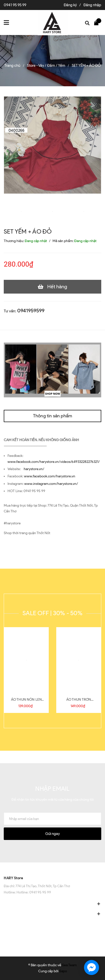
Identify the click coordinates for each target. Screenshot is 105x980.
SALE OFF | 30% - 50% (52, 613)
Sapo (63, 971)
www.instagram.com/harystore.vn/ (51, 484)
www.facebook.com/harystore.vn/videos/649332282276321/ (54, 462)
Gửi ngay (52, 834)
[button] (52, 867)
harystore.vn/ (34, 469)
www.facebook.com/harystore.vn (50, 476)
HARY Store (13, 878)
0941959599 (31, 311)
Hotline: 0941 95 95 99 (34, 892)
